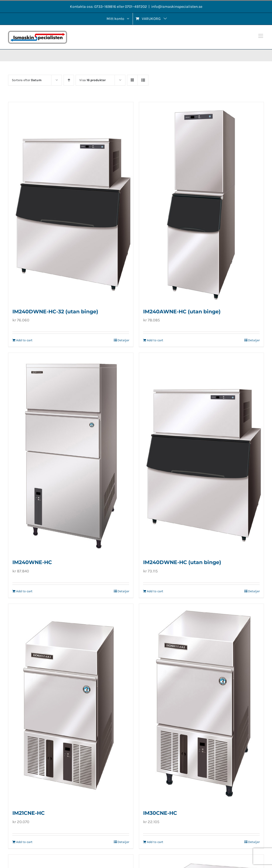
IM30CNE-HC (160, 813)
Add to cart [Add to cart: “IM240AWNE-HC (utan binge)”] (155, 340)
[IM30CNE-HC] (202, 704)
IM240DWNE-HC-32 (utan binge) (55, 312)
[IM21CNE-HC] (71, 704)
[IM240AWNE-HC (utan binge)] (202, 202)
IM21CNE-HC (29, 813)
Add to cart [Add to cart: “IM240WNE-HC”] (24, 591)
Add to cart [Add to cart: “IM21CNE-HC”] (24, 842)
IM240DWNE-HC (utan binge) (182, 562)
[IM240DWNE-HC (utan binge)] (202, 453)
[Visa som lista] (143, 80)
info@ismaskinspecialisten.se (177, 7)
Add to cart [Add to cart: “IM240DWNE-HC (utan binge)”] (155, 591)
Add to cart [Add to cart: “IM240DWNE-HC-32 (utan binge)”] (24, 340)
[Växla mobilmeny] (261, 36)
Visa (93, 80)
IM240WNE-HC (32, 562)
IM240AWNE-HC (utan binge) (182, 312)
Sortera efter (27, 80)
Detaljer (123, 340)
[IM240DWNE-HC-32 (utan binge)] (71, 202)
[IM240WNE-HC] (71, 453)
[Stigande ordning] (69, 80)
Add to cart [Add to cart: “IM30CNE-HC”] (155, 842)
